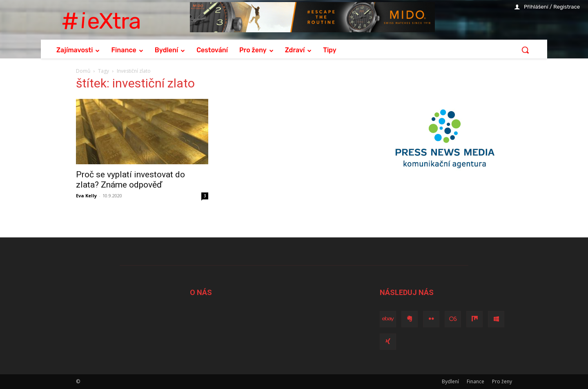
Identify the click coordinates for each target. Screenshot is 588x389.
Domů (83, 71)
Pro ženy (502, 381)
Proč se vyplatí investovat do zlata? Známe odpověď (130, 180)
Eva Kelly (86, 196)
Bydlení (450, 381)
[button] (525, 50)
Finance (476, 381)
